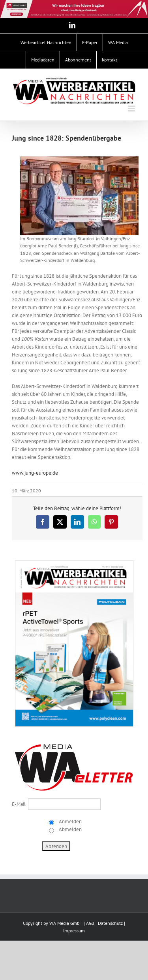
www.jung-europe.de (35, 473)
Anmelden (70, 821)
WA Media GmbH (66, 923)
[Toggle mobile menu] (132, 109)
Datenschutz (110, 923)
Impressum (74, 931)
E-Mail (19, 804)
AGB (90, 923)
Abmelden (70, 829)
